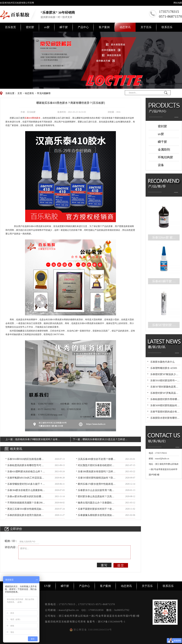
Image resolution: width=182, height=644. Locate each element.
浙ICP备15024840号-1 (112, 622)
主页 (20, 93)
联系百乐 (167, 27)
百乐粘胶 (18, 331)
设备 (161, 165)
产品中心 (83, 27)
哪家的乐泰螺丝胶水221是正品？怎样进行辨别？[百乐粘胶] (105, 440)
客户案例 (104, 27)
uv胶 (47, 27)
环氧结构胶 (165, 157)
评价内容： (12, 547)
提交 (121, 565)
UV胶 (47, 586)
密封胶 (30, 27)
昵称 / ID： (11, 541)
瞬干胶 (64, 27)
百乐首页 (10, 27)
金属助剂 (164, 149)
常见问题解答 (44, 93)
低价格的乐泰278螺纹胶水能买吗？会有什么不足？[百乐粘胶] (38, 440)
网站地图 (178, 3)
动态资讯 (125, 27)
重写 (104, 565)
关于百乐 (146, 27)
